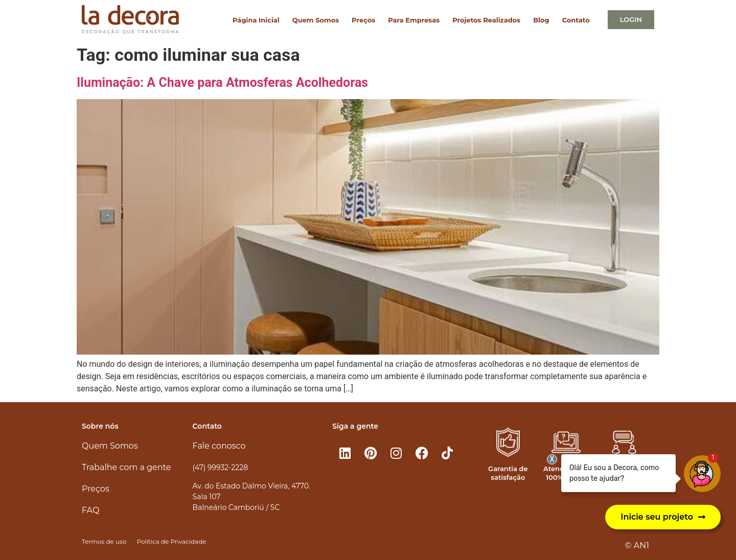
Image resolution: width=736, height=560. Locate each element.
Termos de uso (104, 541)
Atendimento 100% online (566, 473)
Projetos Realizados (486, 20)
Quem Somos (316, 20)
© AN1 (637, 545)
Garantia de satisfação (508, 473)
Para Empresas (414, 20)
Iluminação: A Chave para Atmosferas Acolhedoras (222, 83)
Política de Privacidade (171, 541)
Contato (576, 20)
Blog (541, 20)
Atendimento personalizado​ (624, 473)
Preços (363, 20)
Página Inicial (256, 20)
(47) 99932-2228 (220, 468)
